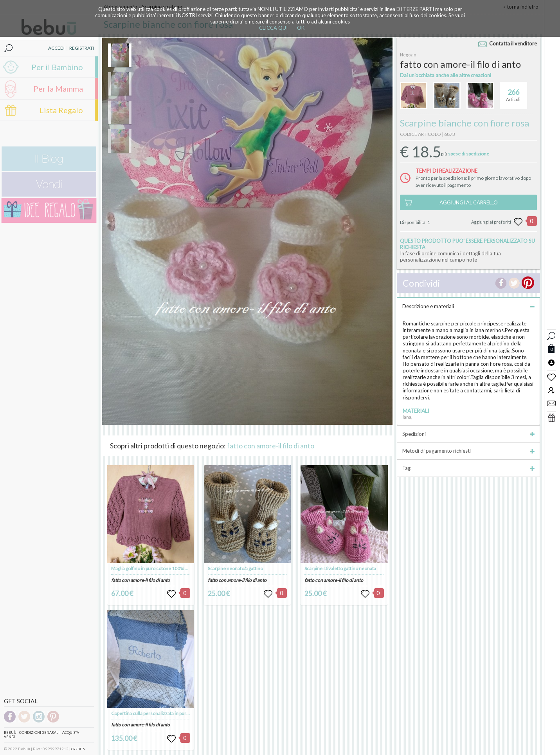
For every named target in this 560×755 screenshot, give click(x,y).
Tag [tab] (468, 468)
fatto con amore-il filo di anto (271, 446)
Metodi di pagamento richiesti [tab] (468, 451)
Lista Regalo (61, 110)
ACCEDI (56, 48)
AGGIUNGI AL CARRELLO (469, 202)
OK (301, 28)
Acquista (71, 732)
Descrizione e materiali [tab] (468, 306)
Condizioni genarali (39, 732)
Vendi (10, 737)
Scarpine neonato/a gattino (235, 568)
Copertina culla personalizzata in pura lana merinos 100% (170, 713)
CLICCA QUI (273, 28)
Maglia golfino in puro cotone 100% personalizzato (163, 568)
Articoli (513, 92)
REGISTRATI (82, 48)
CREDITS (78, 749)
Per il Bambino (57, 67)
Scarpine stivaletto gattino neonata (340, 568)
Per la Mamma (58, 89)
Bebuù (10, 732)
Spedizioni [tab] (468, 434)
